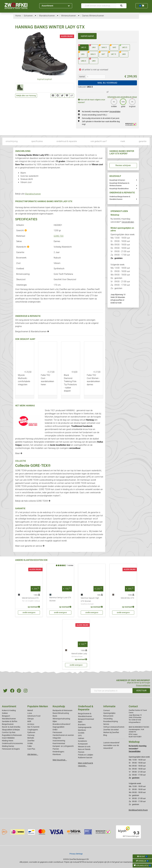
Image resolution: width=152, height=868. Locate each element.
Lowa (30, 713)
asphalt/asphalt (87, 36)
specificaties (37, 141)
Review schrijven (123, 165)
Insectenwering (59, 741)
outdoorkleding (46, 480)
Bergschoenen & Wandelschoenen (32, 332)
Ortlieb (30, 743)
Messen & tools (84, 747)
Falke (30, 746)
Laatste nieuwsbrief (111, 743)
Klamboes (57, 754)
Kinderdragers (58, 752)
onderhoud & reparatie (67, 141)
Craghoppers (33, 730)
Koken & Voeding (9, 710)
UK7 (102, 53)
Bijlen (55, 721)
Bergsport (6, 716)
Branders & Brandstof (61, 724)
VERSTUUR (141, 691)
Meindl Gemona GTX (31, 600)
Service (106, 724)
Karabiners (82, 741)
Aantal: (82, 77)
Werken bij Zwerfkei (111, 732)
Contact (107, 710)
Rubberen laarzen (85, 758)
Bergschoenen (8, 724)
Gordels (81, 733)
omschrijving (12, 141)
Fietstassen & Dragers (11, 749)
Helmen (81, 738)
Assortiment (56, 6)
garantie (143, 141)
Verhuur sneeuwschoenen (114, 727)
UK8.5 (82, 60)
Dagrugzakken (59, 727)
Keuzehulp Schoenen (117, 180)
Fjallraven (31, 732)
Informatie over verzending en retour (122, 97)
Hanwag (41, 211)
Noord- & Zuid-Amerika (11, 727)
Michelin (31, 738)
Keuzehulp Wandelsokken (119, 189)
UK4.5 (103, 46)
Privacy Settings (76, 854)
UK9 (92, 60)
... (35, 16)
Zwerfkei (31, 741)
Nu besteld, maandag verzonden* (101, 112)
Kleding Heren (8, 741)
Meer (19, 453)
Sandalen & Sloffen (10, 721)
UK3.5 (82, 46)
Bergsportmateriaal (86, 719)
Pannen (81, 752)
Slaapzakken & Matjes (11, 730)
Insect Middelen (8, 738)
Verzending (108, 719)
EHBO (55, 730)
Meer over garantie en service (30, 546)
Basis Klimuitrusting (61, 713)
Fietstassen (57, 732)
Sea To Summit (33, 727)
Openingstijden (109, 713)
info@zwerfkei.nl (117, 300)
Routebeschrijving (111, 721)
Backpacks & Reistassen (63, 710)
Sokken (5, 713)
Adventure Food (34, 716)
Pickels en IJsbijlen (86, 755)
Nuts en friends (84, 749)
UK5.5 (123, 46)
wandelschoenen (78, 417)
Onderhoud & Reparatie (86, 708)
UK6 (81, 53)
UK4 (92, 46)
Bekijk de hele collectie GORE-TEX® (33, 501)
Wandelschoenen (33, 194)
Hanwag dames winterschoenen (30, 207)
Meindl (30, 710)
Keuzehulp (59, 706)
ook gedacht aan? (99, 141)
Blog (105, 735)
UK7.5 (112, 53)
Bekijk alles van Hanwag (26, 96)
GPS (80, 736)
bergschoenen (61, 417)
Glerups (31, 719)
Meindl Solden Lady (79, 655)
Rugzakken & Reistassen (12, 735)
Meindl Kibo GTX (128, 598)
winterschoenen (81, 299)
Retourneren (108, 716)
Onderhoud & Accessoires (12, 743)
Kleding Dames (8, 746)
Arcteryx (31, 724)
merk (123, 141)
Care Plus (31, 749)
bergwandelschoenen (66, 480)
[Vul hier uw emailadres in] (112, 691)
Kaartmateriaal (59, 743)
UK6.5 (92, 53)
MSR (29, 721)
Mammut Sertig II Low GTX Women (60, 599)
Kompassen (83, 744)
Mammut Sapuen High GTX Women (92, 601)
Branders (82, 725)
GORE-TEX (59, 236)
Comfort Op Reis (9, 732)
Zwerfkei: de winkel (111, 730)
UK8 (122, 53)
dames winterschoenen (75, 292)
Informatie (109, 706)
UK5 (113, 46)
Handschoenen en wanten (63, 735)
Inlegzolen (57, 738)
